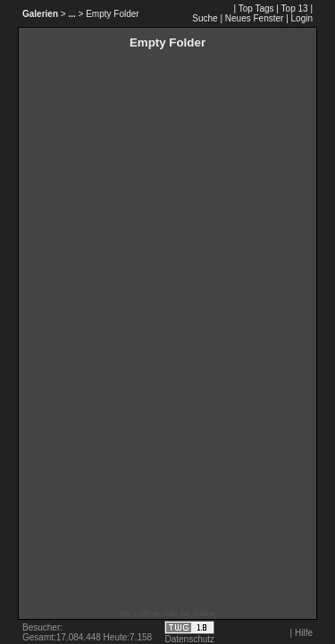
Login (302, 18)
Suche (205, 18)
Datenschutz (190, 639)
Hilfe (304, 633)
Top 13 (295, 8)
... (71, 14)
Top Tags (256, 8)
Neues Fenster (255, 18)
